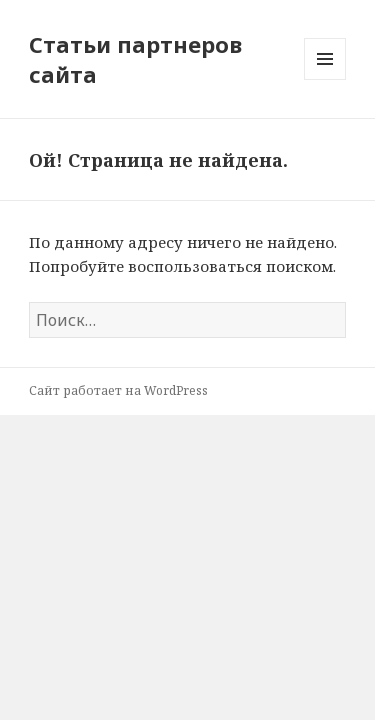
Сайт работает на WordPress (118, 390)
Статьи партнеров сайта (135, 59)
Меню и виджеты (325, 79)
